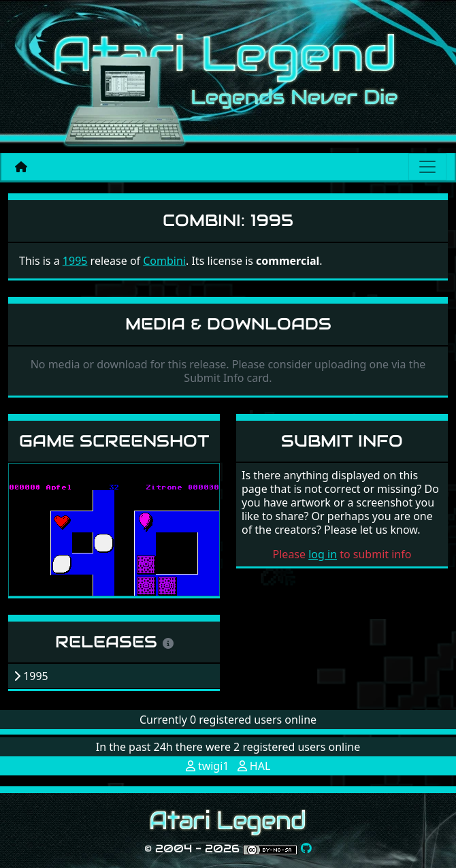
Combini (164, 261)
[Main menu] (427, 167)
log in (323, 554)
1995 (75, 261)
